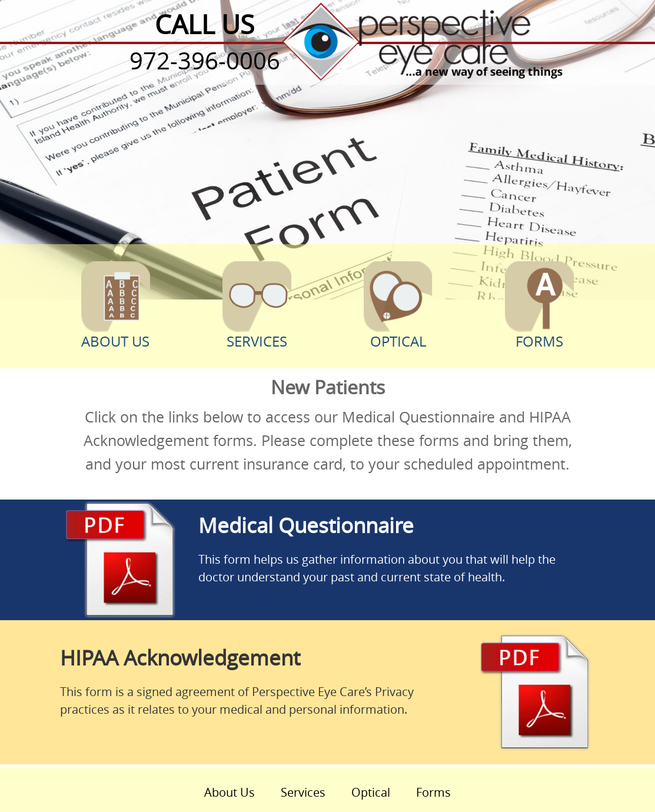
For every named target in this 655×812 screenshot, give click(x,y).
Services (257, 306)
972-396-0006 (205, 61)
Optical (398, 306)
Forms (540, 306)
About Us (116, 306)
